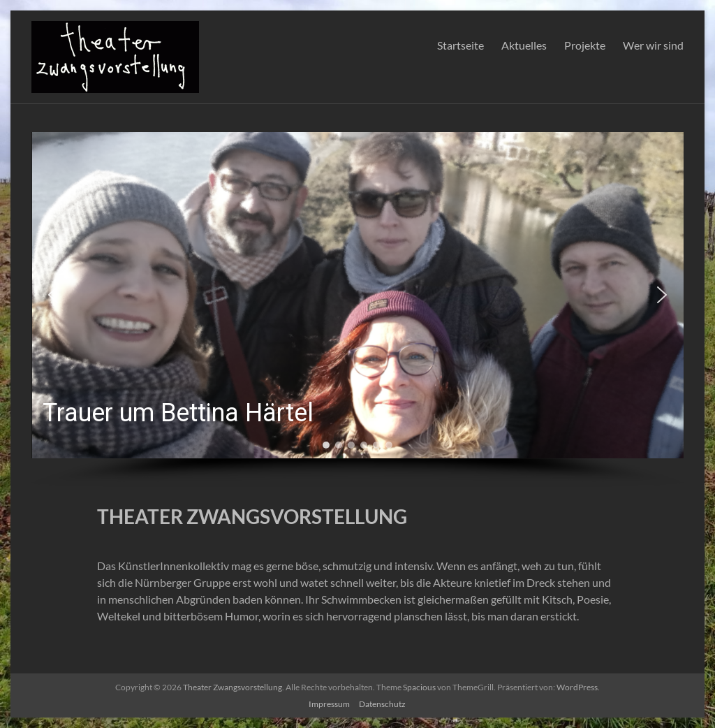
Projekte (585, 45)
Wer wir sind (653, 45)
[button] (357, 295)
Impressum (329, 704)
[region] (357, 310)
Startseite (460, 45)
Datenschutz (382, 704)
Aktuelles (524, 45)
